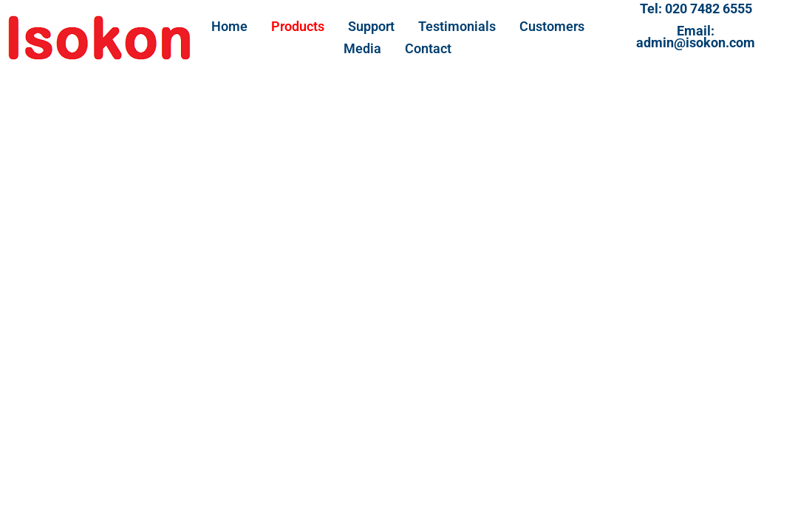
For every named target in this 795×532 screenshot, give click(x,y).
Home (229, 26)
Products (298, 26)
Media (362, 48)
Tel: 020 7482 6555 (696, 8)
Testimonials (457, 26)
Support (371, 26)
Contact (428, 48)
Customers (552, 26)
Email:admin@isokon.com (696, 37)
